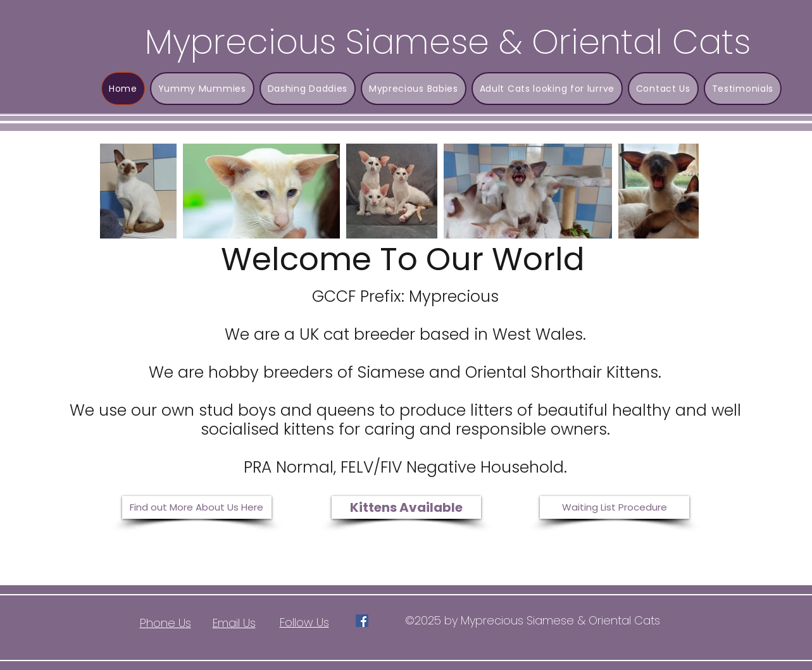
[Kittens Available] (406, 507)
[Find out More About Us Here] (197, 507)
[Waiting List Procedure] (615, 507)
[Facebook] (362, 621)
